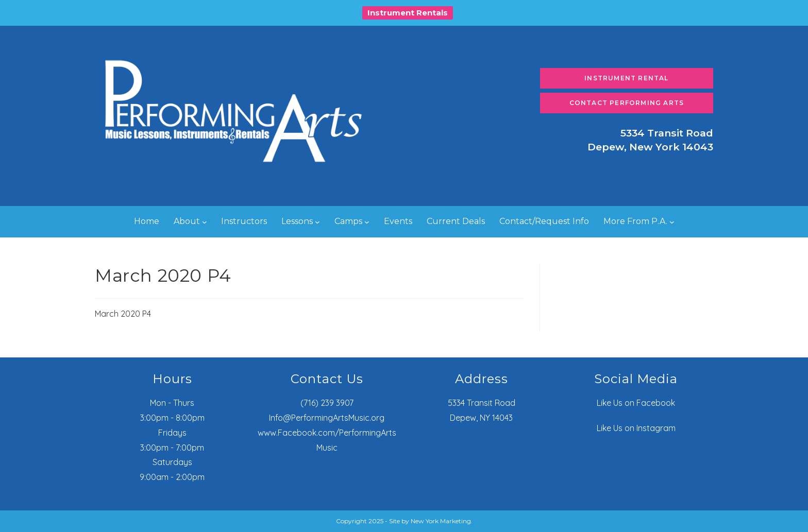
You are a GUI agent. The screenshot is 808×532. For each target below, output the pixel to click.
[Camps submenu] (367, 222)
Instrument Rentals (408, 13)
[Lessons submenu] (317, 222)
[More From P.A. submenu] (672, 222)
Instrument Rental (626, 78)
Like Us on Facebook (636, 403)
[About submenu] (205, 222)
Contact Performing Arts (627, 103)
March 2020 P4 (123, 314)
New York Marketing (441, 521)
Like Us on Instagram (636, 428)
